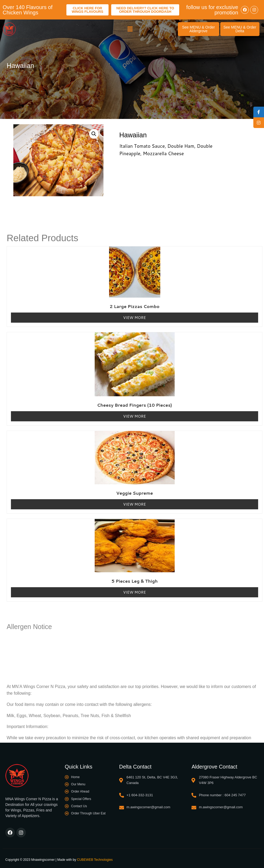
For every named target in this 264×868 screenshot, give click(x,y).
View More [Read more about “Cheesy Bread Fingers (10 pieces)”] (135, 416)
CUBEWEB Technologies (95, 860)
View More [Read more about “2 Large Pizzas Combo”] (135, 318)
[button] (130, 29)
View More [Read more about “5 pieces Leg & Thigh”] (135, 592)
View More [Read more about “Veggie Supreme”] (135, 504)
